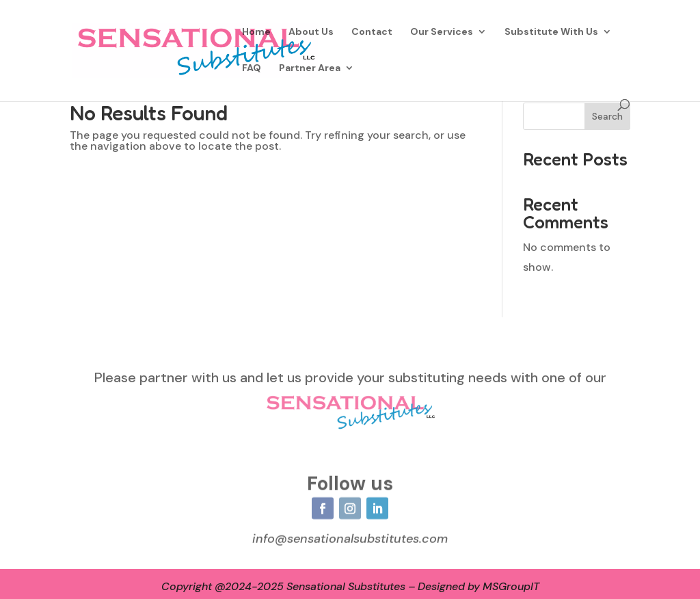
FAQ (252, 68)
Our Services (442, 32)
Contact (372, 32)
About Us (311, 32)
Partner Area (310, 68)
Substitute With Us (551, 32)
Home (256, 32)
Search (607, 116)
